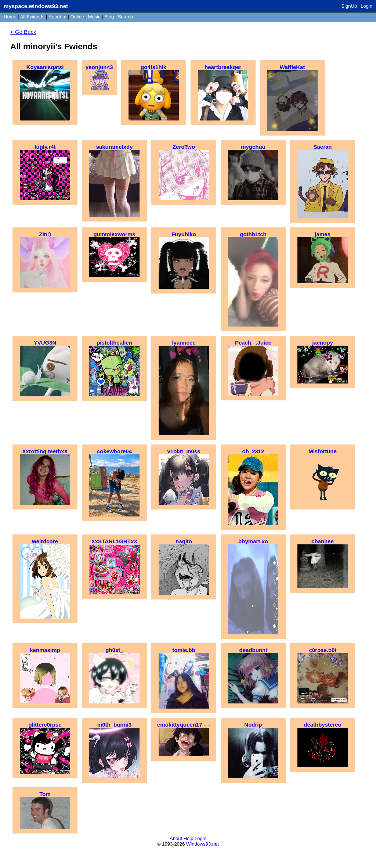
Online (77, 17)
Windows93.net (203, 844)
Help (189, 838)
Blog (109, 17)
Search (125, 17)
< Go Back (23, 32)
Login (366, 6)
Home (10, 17)
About (176, 838)
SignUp (349, 6)
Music (94, 17)
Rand (57, 17)
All (32, 17)
